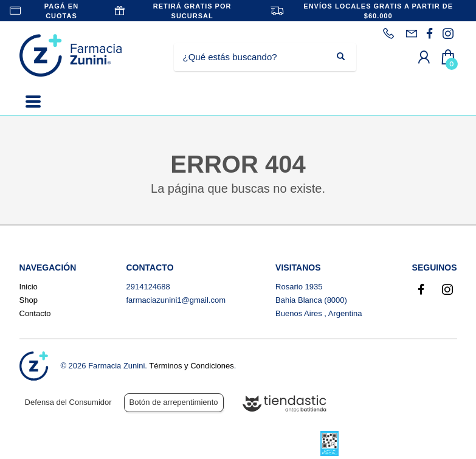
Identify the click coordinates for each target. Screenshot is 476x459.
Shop (29, 300)
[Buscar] (256, 57)
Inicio (29, 287)
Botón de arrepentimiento (174, 402)
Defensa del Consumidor (68, 402)
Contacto (35, 313)
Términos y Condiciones (191, 366)
